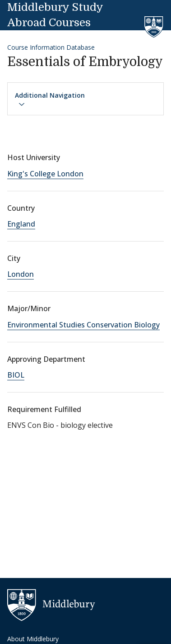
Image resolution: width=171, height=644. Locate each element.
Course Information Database (51, 47)
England (21, 224)
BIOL (16, 375)
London (21, 274)
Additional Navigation (50, 99)
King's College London (45, 174)
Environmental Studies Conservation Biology (83, 325)
